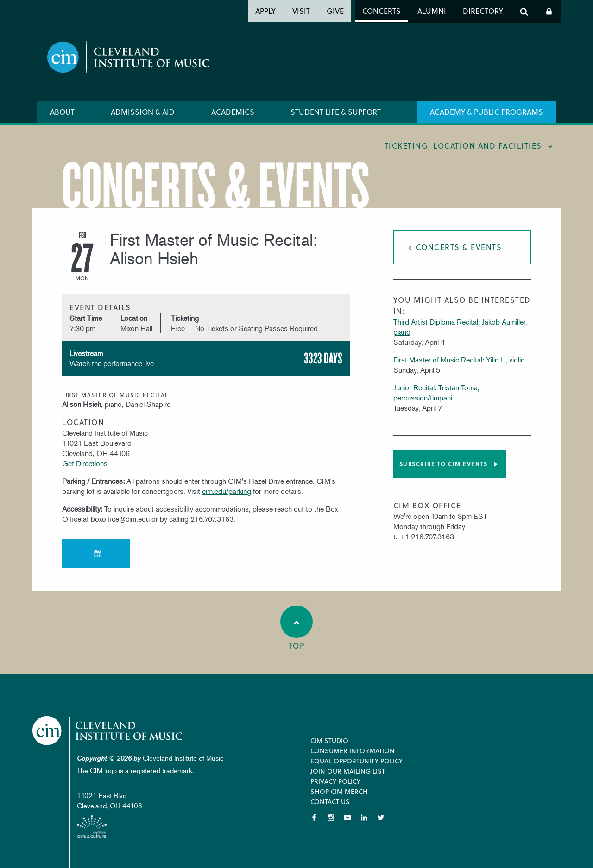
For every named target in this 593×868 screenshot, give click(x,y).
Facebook (314, 818)
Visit (301, 11)
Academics (233, 112)
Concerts (382, 11)
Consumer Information (353, 751)
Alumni (432, 11)
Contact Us (330, 802)
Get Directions (85, 463)
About (62, 112)
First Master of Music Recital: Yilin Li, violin (459, 360)
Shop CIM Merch (339, 791)
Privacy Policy (335, 781)
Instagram (331, 818)
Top (296, 628)
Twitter (381, 818)
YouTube (347, 818)
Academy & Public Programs (486, 112)
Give (335, 11)
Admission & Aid (143, 112)
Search (524, 12)
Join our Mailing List (348, 771)
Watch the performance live (112, 363)
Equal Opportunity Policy (356, 761)
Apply (265, 11)
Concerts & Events (459, 247)
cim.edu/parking (227, 491)
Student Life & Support (336, 112)
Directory (483, 11)
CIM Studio (329, 740)
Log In (549, 12)
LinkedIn (364, 818)
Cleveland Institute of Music (109, 731)
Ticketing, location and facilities (463, 146)
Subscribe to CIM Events (444, 464)
